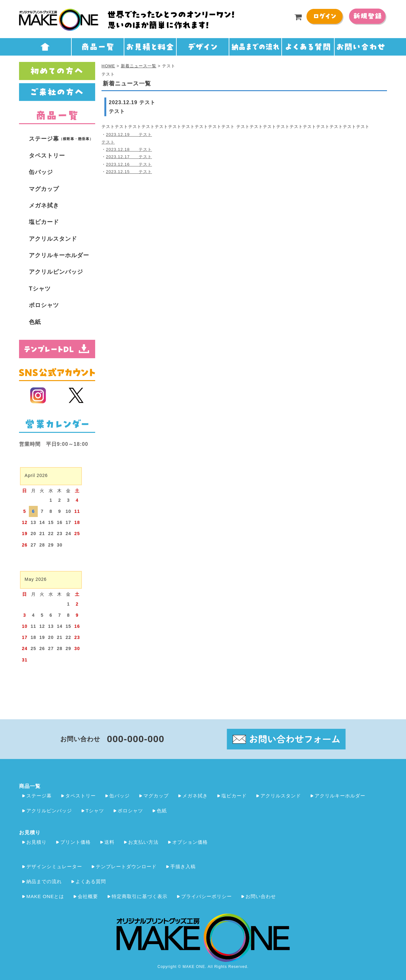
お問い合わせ (261, 896)
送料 (109, 842)
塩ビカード (44, 222)
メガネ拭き (44, 205)
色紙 (35, 322)
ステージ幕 (61, 139)
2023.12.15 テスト (129, 172)
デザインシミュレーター (54, 866)
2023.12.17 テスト (129, 157)
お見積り (36, 842)
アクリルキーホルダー (59, 255)
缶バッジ (41, 172)
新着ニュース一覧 (139, 66)
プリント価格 (75, 842)
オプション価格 (190, 842)
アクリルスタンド (53, 239)
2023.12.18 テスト (129, 149)
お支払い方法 (143, 842)
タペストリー (47, 156)
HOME (108, 66)
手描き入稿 (183, 866)
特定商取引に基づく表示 (140, 896)
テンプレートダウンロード (126, 866)
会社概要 (88, 896)
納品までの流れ (44, 881)
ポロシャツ (44, 305)
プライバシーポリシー (206, 896)
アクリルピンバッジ (56, 272)
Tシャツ (40, 289)
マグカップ (44, 189)
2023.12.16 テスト (129, 164)
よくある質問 (91, 881)
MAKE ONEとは (45, 896)
